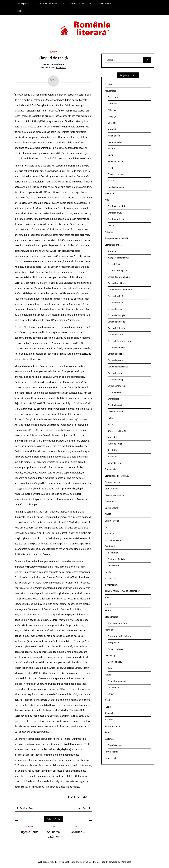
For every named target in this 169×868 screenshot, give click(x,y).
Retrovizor (112, 457)
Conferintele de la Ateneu (117, 476)
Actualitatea (110, 91)
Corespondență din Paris (119, 636)
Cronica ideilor (114, 399)
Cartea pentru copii (117, 386)
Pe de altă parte (115, 161)
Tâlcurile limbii (111, 752)
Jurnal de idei (114, 136)
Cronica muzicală (116, 219)
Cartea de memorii (116, 347)
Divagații (112, 116)
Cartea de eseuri (115, 309)
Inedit (107, 598)
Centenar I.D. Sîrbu (117, 559)
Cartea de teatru (115, 373)
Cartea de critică (115, 296)
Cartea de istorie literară (119, 341)
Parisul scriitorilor (116, 649)
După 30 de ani (115, 745)
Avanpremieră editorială (116, 238)
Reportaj (109, 713)
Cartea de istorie (115, 335)
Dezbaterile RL (111, 489)
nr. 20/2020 (61, 68)
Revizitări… (78, 832)
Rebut (110, 668)
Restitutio (112, 450)
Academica (110, 84)
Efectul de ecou (115, 662)
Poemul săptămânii (117, 681)
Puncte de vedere (116, 174)
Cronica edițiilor (115, 392)
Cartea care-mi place (117, 270)
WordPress (126, 862)
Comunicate (110, 469)
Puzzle (111, 181)
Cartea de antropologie (119, 277)
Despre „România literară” (47, 4)
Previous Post (26, 808)
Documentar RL (112, 508)
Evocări (108, 572)
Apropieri (112, 251)
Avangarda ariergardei (118, 258)
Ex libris (111, 418)
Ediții (20, 11)
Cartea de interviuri (117, 328)
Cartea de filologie (116, 315)
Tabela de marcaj (116, 187)
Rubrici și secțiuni (78, 4)
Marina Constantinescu (53, 64)
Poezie (108, 675)
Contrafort (112, 104)
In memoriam (111, 585)
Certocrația (113, 97)
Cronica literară (115, 405)
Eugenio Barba (29, 832)
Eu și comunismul (113, 540)
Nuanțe (111, 149)
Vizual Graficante (67, 862)
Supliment (109, 739)
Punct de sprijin (115, 444)
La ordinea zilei (115, 142)
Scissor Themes (93, 862)
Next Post (82, 808)
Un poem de (113, 688)
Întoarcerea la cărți (117, 431)
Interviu (108, 604)
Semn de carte (114, 463)
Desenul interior (115, 412)
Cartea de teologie (116, 380)
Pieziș (110, 168)
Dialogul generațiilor (114, 495)
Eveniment (110, 546)
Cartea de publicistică (118, 367)
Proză (107, 700)
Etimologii (109, 533)
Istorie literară (111, 617)
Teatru (53, 52)
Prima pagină (23, 4)
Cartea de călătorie (117, 283)
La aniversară (114, 566)
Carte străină (114, 264)
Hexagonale (113, 643)
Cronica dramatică (116, 206)
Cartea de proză (115, 360)
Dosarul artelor (112, 521)
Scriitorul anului (112, 726)
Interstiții (112, 129)
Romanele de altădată (118, 623)
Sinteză (108, 732)
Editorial (112, 123)
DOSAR (108, 514)
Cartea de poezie (116, 354)
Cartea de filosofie (116, 322)
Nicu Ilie (54, 862)
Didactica (112, 110)
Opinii (110, 155)
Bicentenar (113, 553)
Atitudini (109, 232)
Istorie (108, 610)
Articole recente (104, 4)
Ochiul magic (111, 655)
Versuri (111, 694)
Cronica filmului (115, 213)
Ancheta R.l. (110, 193)
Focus (110, 424)
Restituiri (109, 720)
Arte (107, 200)
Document (110, 501)
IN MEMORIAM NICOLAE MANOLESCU (123, 591)
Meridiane (110, 630)
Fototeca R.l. (111, 578)
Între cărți (112, 437)
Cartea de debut (115, 302)
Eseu (107, 527)
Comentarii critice (113, 245)
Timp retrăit (110, 758)
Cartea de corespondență (120, 290)
